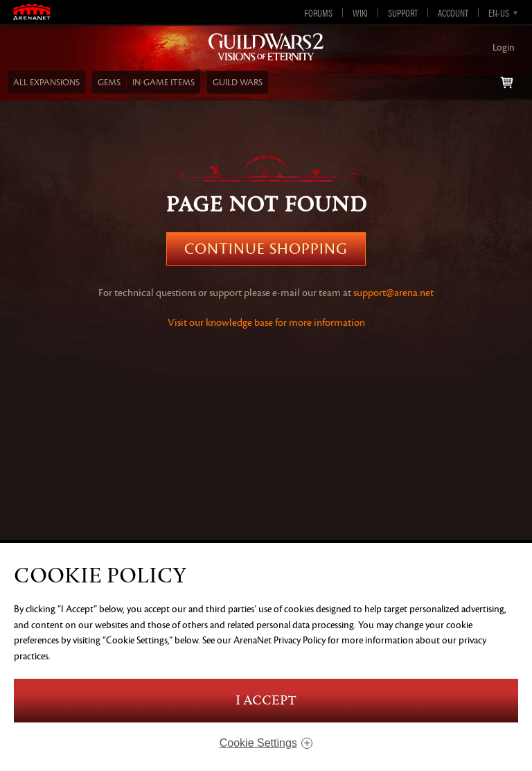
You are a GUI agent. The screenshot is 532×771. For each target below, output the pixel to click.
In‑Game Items (163, 83)
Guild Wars (238, 83)
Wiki (360, 12)
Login (504, 47)
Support (403, 12)
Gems (109, 83)
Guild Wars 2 (266, 48)
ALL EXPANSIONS (46, 83)
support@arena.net (393, 293)
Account (453, 12)
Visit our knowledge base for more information (266, 323)
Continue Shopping (266, 249)
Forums (318, 12)
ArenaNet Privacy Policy (280, 640)
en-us (499, 12)
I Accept (266, 701)
